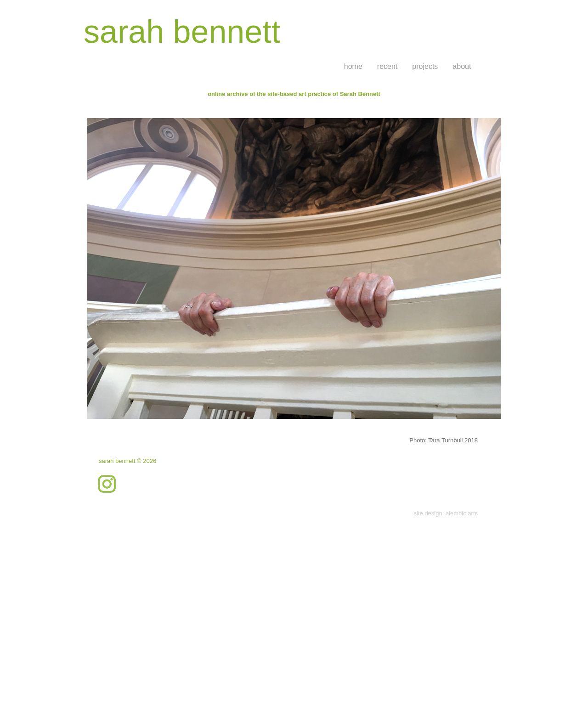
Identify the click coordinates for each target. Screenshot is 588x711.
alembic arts (462, 513)
